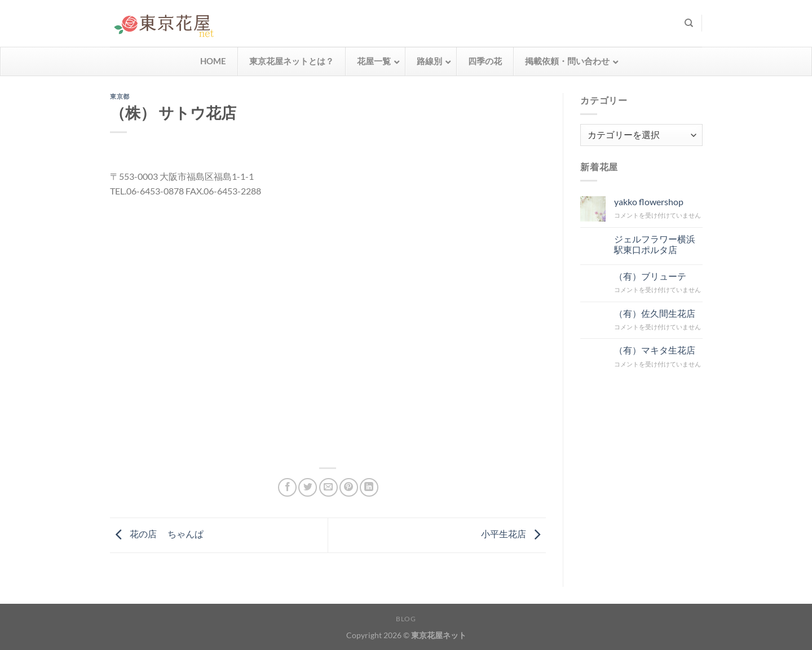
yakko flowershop (648, 202)
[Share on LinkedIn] (369, 487)
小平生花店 (513, 534)
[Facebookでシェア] (287, 487)
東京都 (120, 96)
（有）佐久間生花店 (654, 313)
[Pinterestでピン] (349, 487)
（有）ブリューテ (650, 275)
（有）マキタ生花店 (654, 350)
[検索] (689, 23)
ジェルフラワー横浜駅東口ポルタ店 (654, 244)
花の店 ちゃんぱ (157, 534)
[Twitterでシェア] (308, 487)
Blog (406, 619)
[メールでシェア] (328, 487)
